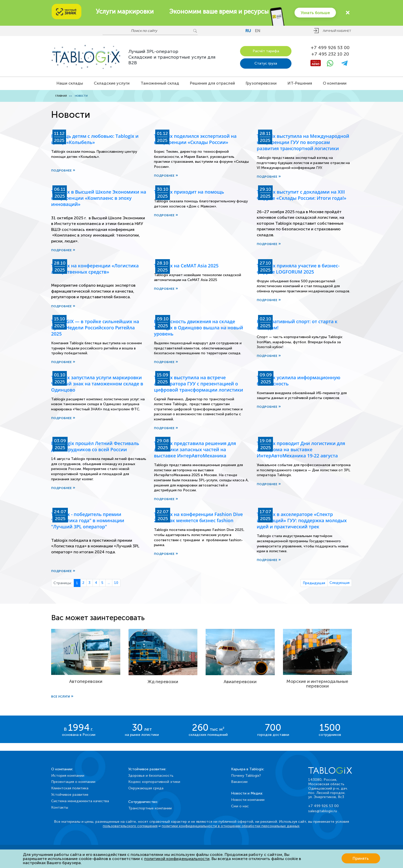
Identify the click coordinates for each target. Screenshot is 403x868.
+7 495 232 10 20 (330, 54)
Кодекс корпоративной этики (154, 782)
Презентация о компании (73, 782)
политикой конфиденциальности (177, 859)
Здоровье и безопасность (151, 776)
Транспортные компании (150, 808)
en (258, 31)
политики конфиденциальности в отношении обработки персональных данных (231, 826)
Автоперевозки (86, 682)
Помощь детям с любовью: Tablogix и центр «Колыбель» (95, 138)
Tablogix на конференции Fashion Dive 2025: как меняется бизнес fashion (198, 518)
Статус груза (266, 63)
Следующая (339, 584)
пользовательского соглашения (130, 826)
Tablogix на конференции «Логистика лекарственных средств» (95, 268)
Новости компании (248, 800)
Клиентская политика (70, 788)
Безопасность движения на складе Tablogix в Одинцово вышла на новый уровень (199, 328)
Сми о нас (240, 806)
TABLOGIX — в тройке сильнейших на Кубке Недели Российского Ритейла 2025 (95, 328)
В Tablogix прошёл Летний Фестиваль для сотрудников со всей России (95, 447)
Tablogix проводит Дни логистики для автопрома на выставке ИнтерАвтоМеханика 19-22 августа (301, 450)
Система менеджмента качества (80, 801)
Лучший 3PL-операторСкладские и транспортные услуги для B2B (172, 57)
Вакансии (239, 782)
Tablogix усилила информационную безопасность (299, 381)
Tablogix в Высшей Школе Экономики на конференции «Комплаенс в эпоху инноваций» (99, 197)
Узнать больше (315, 12)
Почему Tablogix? (246, 776)
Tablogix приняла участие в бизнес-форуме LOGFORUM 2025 (298, 268)
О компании (335, 82)
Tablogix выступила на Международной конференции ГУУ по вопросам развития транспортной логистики (303, 141)
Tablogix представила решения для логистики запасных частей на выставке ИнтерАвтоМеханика (195, 450)
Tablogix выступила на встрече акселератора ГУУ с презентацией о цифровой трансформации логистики (199, 384)
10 (118, 584)
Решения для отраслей (212, 82)
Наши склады (70, 82)
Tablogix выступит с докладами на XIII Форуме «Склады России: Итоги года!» (302, 194)
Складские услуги (112, 82)
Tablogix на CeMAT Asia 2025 (186, 265)
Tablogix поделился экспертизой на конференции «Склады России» (195, 138)
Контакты (60, 807)
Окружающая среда (146, 788)
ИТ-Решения (300, 82)
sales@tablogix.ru (323, 811)
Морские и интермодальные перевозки (317, 684)
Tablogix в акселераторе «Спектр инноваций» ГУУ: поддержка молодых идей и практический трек (302, 521)
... (110, 584)
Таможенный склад (160, 82)
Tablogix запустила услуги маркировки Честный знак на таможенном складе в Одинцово (97, 384)
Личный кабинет (337, 31)
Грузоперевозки (261, 82)
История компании (68, 776)
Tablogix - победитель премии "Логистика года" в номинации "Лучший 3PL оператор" (88, 521)
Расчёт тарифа (266, 51)
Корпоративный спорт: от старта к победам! (297, 324)
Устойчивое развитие (70, 795)
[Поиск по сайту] (148, 31)
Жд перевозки (163, 682)
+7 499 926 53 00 (330, 47)
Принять (361, 859)
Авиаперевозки (240, 682)
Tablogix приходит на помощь (189, 191)
